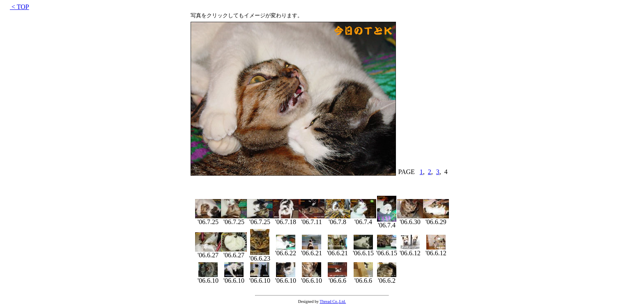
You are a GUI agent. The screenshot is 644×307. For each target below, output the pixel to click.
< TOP (20, 7)
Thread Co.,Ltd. (333, 301)
